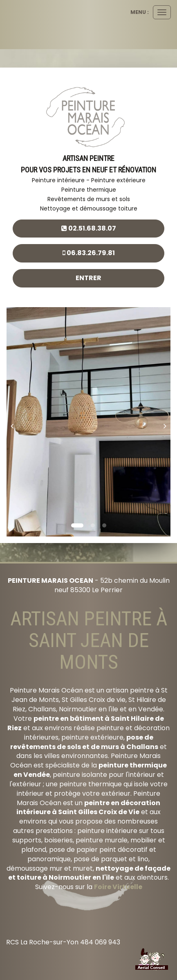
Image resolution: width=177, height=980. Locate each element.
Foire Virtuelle (118, 887)
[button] (15, 422)
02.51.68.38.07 (89, 228)
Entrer (88, 278)
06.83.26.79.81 (89, 253)
